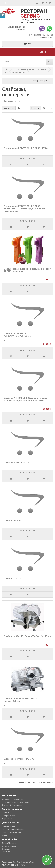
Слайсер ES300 (12, 521)
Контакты (6, 813)
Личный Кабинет (9, 843)
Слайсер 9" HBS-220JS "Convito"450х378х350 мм (17, 335)
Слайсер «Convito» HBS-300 (19, 759)
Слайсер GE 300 (13, 578)
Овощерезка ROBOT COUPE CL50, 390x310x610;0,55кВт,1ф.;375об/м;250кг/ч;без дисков (26, 209)
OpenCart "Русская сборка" (24, 862)
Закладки (6, 849)
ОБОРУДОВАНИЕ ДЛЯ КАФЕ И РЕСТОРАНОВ (35, 21)
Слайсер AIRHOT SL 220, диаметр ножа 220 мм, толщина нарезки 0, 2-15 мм (25, 399)
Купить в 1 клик (27, 158)
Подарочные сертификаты (13, 829)
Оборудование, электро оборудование (30, 69)
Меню (46, 52)
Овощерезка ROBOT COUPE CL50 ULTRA (26, 148)
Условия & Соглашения (12, 805)
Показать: (35, 108)
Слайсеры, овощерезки (15, 72)
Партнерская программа (12, 832)
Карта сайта (7, 819)
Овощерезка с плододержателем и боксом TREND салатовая (27, 270)
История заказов (9, 846)
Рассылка (6, 852)
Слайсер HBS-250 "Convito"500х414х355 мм (27, 636)
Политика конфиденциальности (16, 802)
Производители (9, 826)
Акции (5, 835)
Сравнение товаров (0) (14, 101)
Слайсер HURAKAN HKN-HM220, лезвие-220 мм (21, 700)
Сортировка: (9, 108)
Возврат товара (9, 816)
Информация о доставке (13, 799)
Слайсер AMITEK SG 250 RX (19, 463)
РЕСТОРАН (34, 14)
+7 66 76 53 (41, 35)
